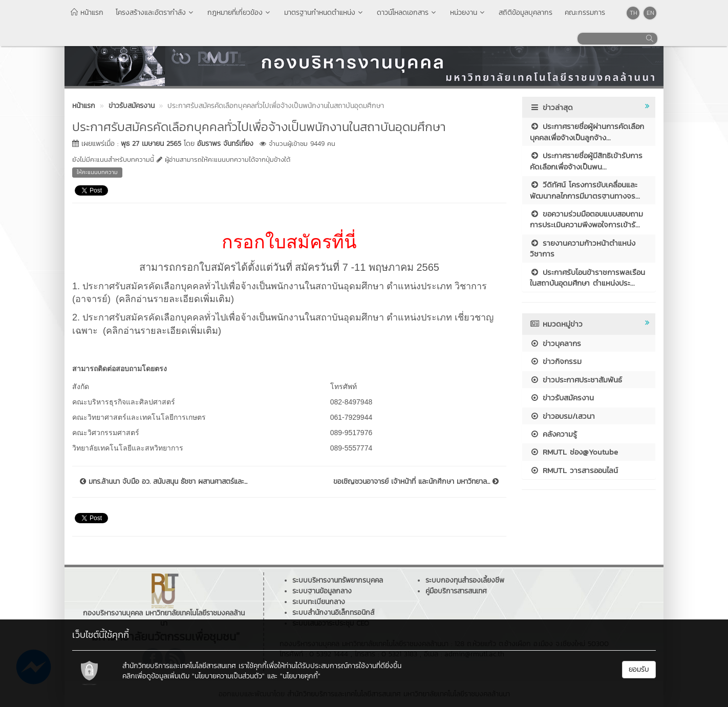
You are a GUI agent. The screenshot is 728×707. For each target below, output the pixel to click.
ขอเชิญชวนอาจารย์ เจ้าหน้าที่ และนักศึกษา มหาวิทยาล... (416, 482)
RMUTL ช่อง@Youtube (574, 452)
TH (634, 13)
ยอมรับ (639, 669)
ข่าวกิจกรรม (556, 361)
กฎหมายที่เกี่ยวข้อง (240, 13)
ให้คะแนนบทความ (97, 172)
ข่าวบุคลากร (555, 343)
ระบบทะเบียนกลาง (319, 602)
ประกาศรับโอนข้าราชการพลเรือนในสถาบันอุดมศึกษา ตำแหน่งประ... (587, 277)
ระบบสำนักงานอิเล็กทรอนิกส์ (333, 613)
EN (650, 13)
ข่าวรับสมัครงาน (562, 398)
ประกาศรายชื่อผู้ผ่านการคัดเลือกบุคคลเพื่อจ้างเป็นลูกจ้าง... (587, 132)
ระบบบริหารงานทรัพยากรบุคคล (338, 580)
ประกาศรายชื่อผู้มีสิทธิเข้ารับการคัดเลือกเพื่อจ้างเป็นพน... (586, 161)
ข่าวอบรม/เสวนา (562, 416)
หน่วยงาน (468, 13)
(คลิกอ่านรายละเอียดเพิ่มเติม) (175, 299)
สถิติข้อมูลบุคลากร (526, 13)
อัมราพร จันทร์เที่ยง (225, 144)
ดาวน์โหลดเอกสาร (407, 13)
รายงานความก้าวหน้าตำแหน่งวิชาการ (583, 248)
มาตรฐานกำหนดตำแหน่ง (324, 13)
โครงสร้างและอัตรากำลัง (155, 13)
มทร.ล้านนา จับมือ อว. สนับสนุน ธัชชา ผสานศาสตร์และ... (164, 482)
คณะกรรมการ (585, 13)
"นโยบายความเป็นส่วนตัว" (228, 676)
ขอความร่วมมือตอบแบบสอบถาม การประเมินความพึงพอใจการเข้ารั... (586, 219)
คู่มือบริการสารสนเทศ (456, 591)
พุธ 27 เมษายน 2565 (151, 144)
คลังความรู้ (553, 434)
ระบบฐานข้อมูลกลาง (322, 591)
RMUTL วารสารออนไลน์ (574, 470)
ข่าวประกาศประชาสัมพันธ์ (576, 380)
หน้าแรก (87, 13)
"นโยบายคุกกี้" (300, 676)
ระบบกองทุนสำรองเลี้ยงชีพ (465, 580)
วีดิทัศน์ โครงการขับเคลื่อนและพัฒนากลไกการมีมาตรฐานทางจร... (585, 190)
